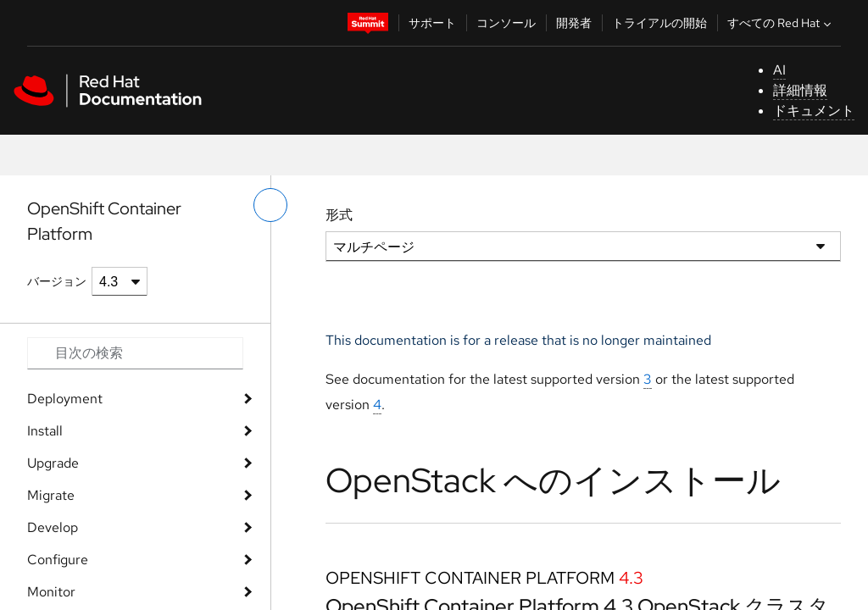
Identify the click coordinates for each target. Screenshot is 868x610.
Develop (53, 527)
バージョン (57, 281)
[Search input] (135, 353)
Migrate (51, 495)
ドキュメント (814, 111)
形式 (339, 215)
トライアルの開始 (659, 23)
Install (45, 431)
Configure (58, 560)
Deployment (65, 399)
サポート (432, 23)
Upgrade (53, 463)
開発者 (574, 23)
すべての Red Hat (781, 23)
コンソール (506, 23)
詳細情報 (800, 90)
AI (779, 70)
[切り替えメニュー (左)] (270, 205)
